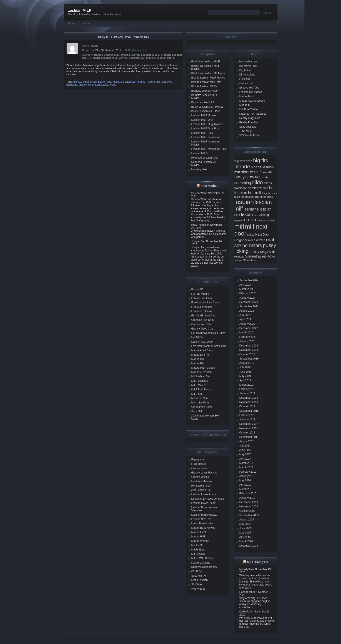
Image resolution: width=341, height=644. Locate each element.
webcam (253, 260)
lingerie (141, 82)
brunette (267, 172)
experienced (89, 82)
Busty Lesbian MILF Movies (207, 107)
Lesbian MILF (79, 11)
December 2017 (249, 424)
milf (158, 82)
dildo (257, 182)
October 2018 (247, 406)
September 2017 (249, 437)
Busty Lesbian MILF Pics (206, 111)
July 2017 (245, 446)
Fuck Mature (199, 464)
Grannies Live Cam (203, 320)
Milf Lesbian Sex (201, 376)
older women (257, 240)
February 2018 (248, 415)
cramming (243, 183)
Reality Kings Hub (250, 118)
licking (265, 215)
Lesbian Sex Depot (202, 342)
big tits (77, 82)
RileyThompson (200, 225)
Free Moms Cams (202, 311)
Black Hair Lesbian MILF (206, 62)
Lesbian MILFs (166, 58)
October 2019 (247, 354)
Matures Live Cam (202, 372)
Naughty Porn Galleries (253, 114)
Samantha (253, 256)
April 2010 (245, 485)
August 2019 (247, 363)
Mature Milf (198, 363)
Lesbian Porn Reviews (204, 515)
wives (113, 85)
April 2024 (245, 285)
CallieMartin (246, 612)
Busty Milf (197, 289)
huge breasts (269, 193)
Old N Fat (197, 571)
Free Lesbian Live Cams (206, 303)
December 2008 (249, 546)
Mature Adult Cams (202, 350)
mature (151, 82)
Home (72, 23)
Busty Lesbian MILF (203, 102)
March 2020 (246, 333)
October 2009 (247, 511)
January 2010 (247, 498)
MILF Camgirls (257, 562)
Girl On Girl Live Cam (204, 316)
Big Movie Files (248, 66)
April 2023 (245, 319)
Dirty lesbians (247, 75)
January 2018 (247, 420)
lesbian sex (129, 82)
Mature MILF (199, 359)
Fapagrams (198, 460)
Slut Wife (197, 584)
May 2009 (245, 533)
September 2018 (249, 411)
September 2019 (249, 359)
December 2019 (249, 346)
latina (270, 197)
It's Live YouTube (249, 88)
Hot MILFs (197, 337)
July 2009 (245, 524)
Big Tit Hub (246, 70)
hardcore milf (258, 188)
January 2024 (247, 298)
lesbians (251, 209)
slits (245, 260)
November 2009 (249, 507)
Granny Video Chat (202, 329)
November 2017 (249, 428)
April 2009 (245, 537)
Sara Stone (102, 85)
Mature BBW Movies (203, 528)
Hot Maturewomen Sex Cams (208, 333)
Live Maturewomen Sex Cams (209, 346)
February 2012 (248, 472)
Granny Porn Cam (202, 324)
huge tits (239, 197)
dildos (268, 183)
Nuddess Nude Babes (204, 567)
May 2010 (245, 480)
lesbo (246, 214)
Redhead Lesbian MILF (205, 158)
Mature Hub (246, 96)
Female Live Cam (202, 298)
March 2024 (246, 289)
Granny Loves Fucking (204, 473)
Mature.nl (245, 105)
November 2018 (249, 402)
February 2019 (248, 389)
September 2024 (249, 280)
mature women (267, 220)
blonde (242, 166)
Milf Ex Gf (197, 545)
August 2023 (247, 311)
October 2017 (247, 433)
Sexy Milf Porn (200, 576)
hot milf (255, 193)
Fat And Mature (200, 294)
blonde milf (251, 172)
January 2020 (247, 341)
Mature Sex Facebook (252, 101)
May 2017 (245, 454)
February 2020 (248, 337)
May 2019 (245, 376)
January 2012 (247, 476)
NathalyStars (247, 569)
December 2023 (249, 302)
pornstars (72, 85)
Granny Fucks (200, 468)
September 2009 (249, 515)
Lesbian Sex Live (201, 519)
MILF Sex (197, 394)
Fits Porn (245, 79)
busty (240, 177)
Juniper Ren (198, 241)
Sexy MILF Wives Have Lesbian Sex (124, 37)
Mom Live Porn (200, 403)
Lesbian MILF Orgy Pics (205, 129)
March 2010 (246, 489)
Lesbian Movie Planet (204, 503)
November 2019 (249, 350)
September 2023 (249, 306)
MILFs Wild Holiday (203, 558)
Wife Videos (198, 589)
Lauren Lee (105, 82)
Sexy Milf (197, 411)
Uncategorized (200, 169)
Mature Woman (200, 541)
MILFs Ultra (198, 554)
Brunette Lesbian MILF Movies (108, 58)
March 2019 (246, 385)
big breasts (243, 161)
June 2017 (246, 450)
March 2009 (246, 541)
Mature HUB (199, 537)
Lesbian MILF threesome (206, 137)
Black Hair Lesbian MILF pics (208, 73)
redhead (239, 257)
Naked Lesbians (201, 563)
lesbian (117, 82)
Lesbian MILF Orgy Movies (207, 124)
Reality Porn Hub (249, 122)
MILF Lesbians (200, 381)
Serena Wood (199, 193)
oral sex (167, 82)
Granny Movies (200, 477)
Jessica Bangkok (256, 197)
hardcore (241, 188)
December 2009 (249, 502)
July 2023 (245, 315)
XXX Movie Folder (250, 135)
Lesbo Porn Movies (203, 524)
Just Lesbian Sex (201, 490)
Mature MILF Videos (203, 368)
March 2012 (246, 467)
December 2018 (249, 398)
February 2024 (248, 293)
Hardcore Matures (202, 481)
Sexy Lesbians (248, 127)
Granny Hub (247, 83)
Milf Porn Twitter (249, 109)
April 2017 (245, 459)
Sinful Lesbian (200, 580)
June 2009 (246, 528)
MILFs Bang (198, 550)
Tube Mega (246, 131)
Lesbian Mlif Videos (251, 92)
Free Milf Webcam (202, 307)
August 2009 (247, 520)
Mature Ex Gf (199, 532)
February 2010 (248, 493)
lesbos (256, 215)
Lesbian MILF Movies (142, 58)
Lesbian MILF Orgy (202, 120)
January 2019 (247, 393)
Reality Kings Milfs (262, 252)
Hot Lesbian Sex (201, 486)
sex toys (268, 256)
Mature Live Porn (201, 355)
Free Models (209, 186)
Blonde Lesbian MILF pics (206, 82)
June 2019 (246, 372)
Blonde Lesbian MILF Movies (112, 55)
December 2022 (249, 328)
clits (266, 177)
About (87, 23)
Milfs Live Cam (200, 398)
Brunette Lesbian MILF (205, 91)
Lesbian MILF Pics (202, 133)
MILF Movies (199, 385)
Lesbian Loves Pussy (204, 494)
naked (251, 235)
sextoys (238, 260)
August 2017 (247, 441)
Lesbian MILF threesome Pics (209, 149)
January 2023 (247, 324)
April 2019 (245, 380)
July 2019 (245, 367)
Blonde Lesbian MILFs (145, 55)
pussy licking (86, 85)
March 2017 (246, 463)
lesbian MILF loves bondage (208, 499)
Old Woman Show (202, 407)
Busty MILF (254, 177)
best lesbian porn (249, 62)
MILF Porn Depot (201, 390)
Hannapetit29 (247, 592)
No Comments (137, 50)
